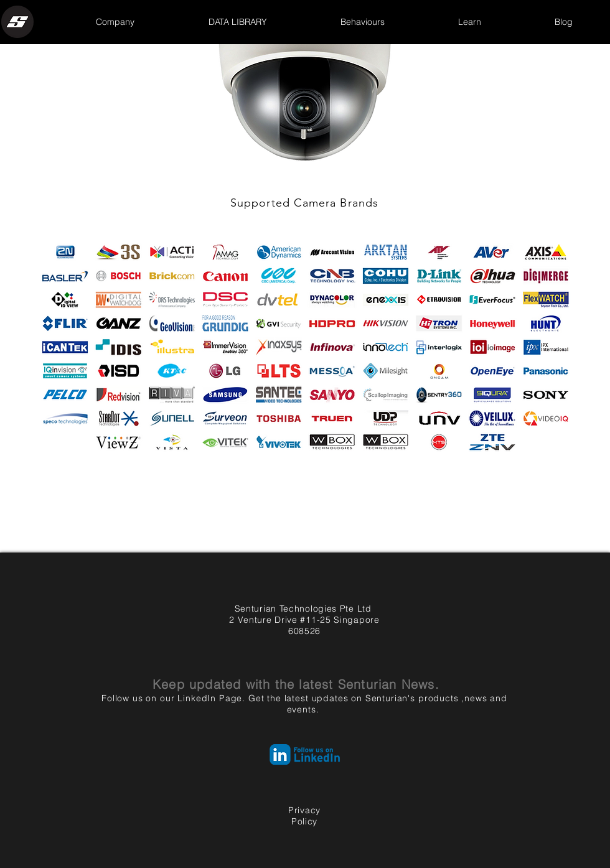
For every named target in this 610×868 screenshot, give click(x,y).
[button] (115, 22)
